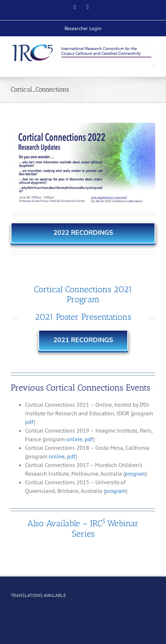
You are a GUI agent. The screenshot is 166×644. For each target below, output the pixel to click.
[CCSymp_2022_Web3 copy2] (83, 164)
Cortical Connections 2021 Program (83, 294)
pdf (29, 422)
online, (75, 439)
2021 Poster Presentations (83, 317)
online (57, 456)
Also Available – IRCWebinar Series (83, 528)
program (135, 473)
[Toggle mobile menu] (154, 66)
